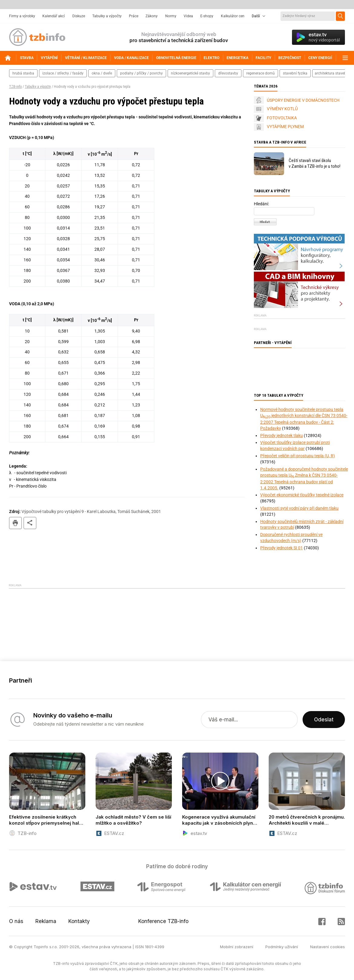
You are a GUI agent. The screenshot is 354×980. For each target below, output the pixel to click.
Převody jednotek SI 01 (282, 548)
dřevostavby (228, 73)
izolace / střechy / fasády (63, 73)
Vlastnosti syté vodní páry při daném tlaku (299, 508)
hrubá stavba (23, 73)
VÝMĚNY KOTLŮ (282, 109)
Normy (171, 16)
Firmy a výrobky (22, 16)
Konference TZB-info (163, 921)
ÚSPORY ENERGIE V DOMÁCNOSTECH (303, 100)
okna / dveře (102, 73)
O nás (16, 921)
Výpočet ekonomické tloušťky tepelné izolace (302, 495)
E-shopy (207, 16)
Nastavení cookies (328, 947)
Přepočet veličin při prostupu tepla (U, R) (298, 456)
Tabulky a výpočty (107, 16)
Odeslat (324, 720)
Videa (188, 16)
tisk (15, 523)
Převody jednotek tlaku (282, 435)
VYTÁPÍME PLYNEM (285, 127)
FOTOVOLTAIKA (282, 118)
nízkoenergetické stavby (190, 73)
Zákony (152, 16)
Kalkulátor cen (233, 16)
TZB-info (15, 87)
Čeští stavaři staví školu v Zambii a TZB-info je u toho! (315, 163)
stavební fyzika (295, 73)
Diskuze (79, 16)
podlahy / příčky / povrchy (141, 73)
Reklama (46, 921)
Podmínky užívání (282, 947)
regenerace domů (261, 73)
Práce (134, 16)
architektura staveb (330, 73)
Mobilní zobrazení (237, 947)
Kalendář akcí (54, 16)
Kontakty (79, 921)
